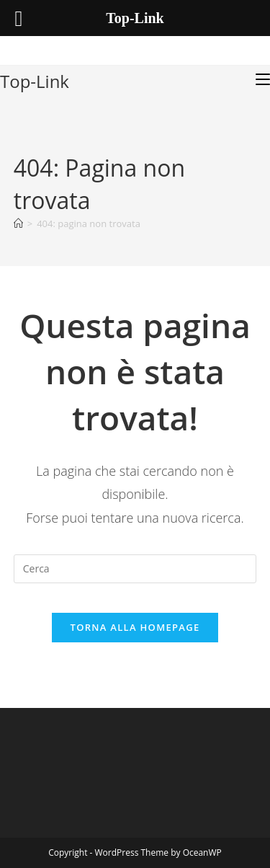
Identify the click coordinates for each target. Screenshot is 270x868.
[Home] (18, 223)
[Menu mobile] (263, 79)
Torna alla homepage (135, 627)
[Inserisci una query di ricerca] (135, 569)
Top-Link (35, 81)
